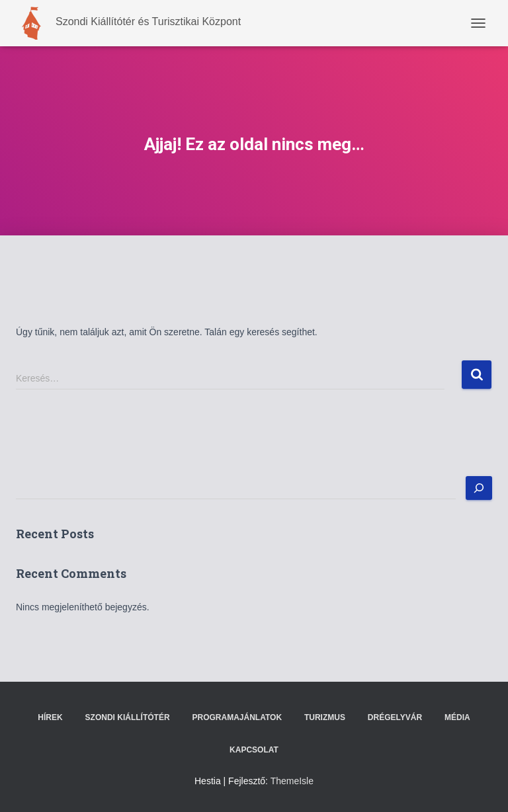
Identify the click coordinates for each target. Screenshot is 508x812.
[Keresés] (479, 488)
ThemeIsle (292, 781)
